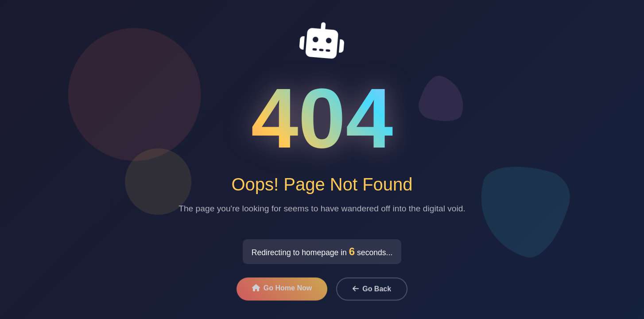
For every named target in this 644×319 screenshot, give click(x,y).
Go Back (372, 291)
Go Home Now (282, 290)
